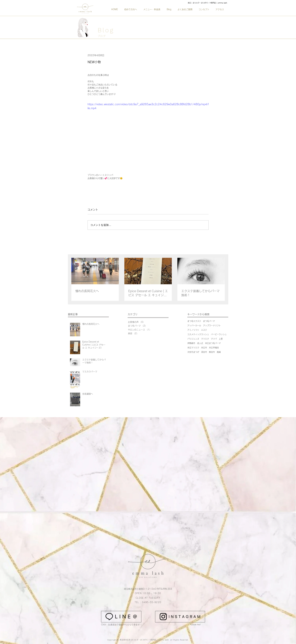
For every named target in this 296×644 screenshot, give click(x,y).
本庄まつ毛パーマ (213, 343)
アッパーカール (194, 326)
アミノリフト (193, 330)
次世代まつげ (193, 352)
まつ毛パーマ (209, 321)
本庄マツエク (193, 348)
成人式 (200, 343)
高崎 (219, 352)
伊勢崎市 (191, 343)
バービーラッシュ (219, 334)
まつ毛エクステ (194, 321)
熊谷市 (212, 352)
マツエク (205, 339)
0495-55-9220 (152, 602)
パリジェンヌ (193, 339)
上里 (221, 339)
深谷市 (204, 352)
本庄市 (204, 348)
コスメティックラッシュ (198, 334)
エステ (204, 330)
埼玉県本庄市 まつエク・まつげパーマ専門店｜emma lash (145, 640)
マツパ (214, 339)
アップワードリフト (212, 326)
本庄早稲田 (214, 348)
